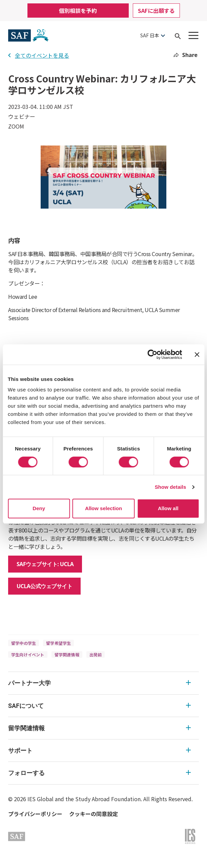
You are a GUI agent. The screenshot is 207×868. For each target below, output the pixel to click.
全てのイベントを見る (39, 55)
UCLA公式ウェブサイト (44, 586)
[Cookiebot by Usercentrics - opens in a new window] (152, 354)
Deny (39, 508)
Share (185, 55)
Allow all (168, 508)
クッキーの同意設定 (94, 814)
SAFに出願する (156, 11)
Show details (171, 487)
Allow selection (104, 508)
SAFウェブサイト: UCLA (45, 564)
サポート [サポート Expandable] (99, 750)
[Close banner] (197, 354)
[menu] (104, 728)
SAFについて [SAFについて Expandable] (99, 706)
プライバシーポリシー (35, 814)
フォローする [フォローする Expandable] (99, 773)
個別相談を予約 (78, 11)
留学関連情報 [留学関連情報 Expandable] (99, 728)
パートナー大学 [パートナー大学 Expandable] (99, 683)
